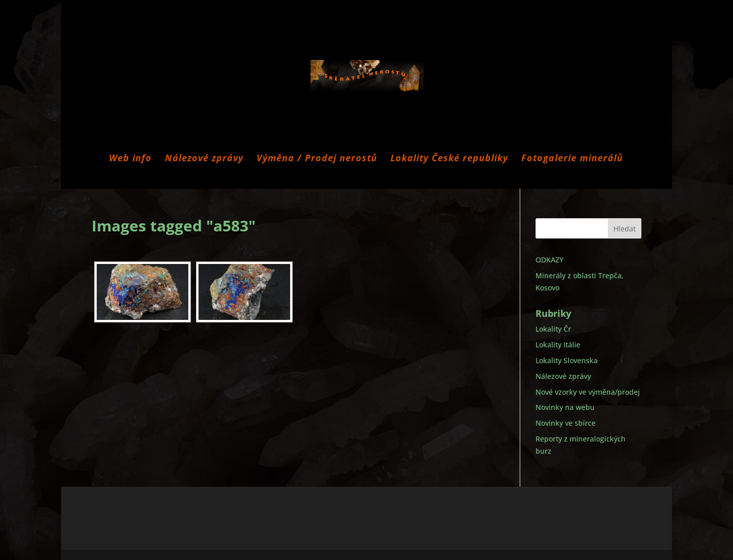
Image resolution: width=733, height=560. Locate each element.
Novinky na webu (565, 407)
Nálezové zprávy (204, 159)
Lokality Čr (553, 329)
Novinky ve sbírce (566, 423)
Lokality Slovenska (567, 360)
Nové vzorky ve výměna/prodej (588, 392)
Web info (130, 159)
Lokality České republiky (449, 159)
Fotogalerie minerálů (572, 159)
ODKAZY (549, 260)
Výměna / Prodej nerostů (317, 159)
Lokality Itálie (558, 345)
